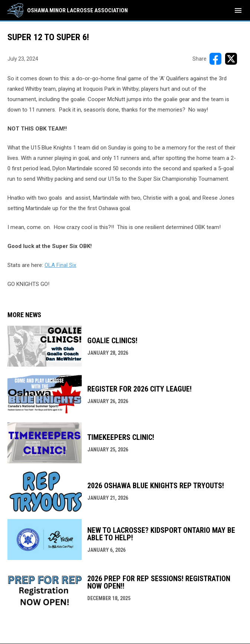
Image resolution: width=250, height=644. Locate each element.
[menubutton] (238, 10)
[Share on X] (231, 59)
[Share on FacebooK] (215, 59)
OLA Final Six (60, 265)
